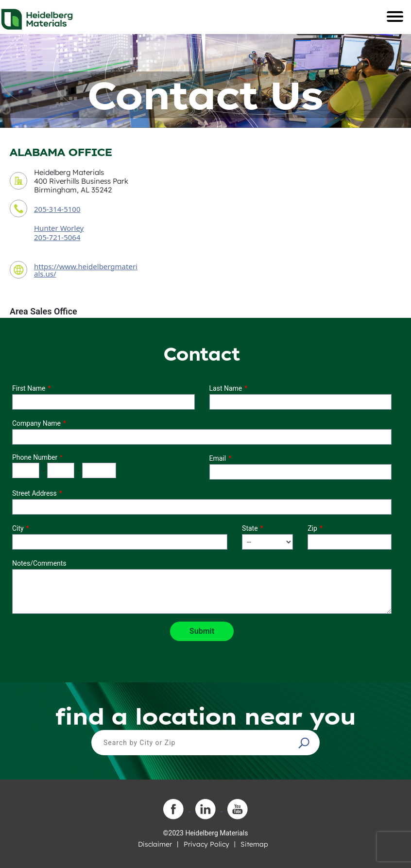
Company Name (36, 423)
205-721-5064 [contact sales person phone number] (57, 237)
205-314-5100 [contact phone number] (57, 209)
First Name (29, 388)
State (250, 528)
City (18, 528)
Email (218, 458)
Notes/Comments (39, 563)
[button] (305, 743)
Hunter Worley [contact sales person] (59, 228)
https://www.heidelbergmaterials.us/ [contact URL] (86, 270)
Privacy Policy (206, 844)
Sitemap (254, 844)
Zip (312, 528)
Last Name (226, 388)
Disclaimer (155, 844)
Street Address (34, 493)
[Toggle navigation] (395, 17)
